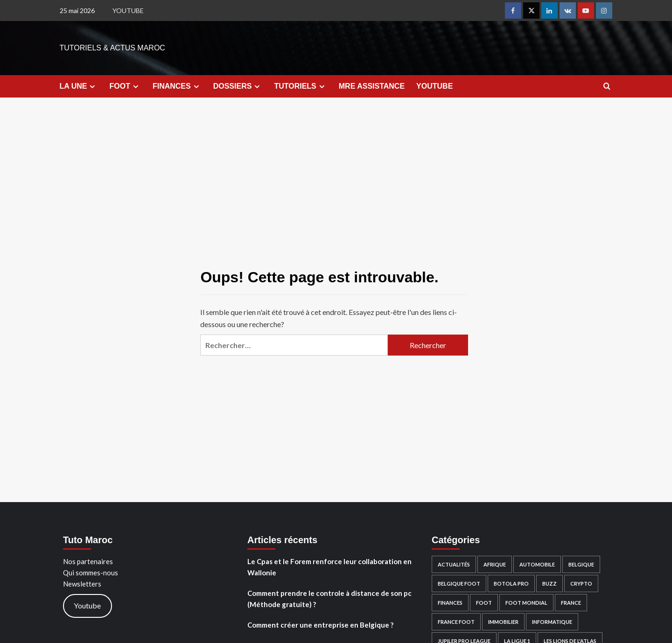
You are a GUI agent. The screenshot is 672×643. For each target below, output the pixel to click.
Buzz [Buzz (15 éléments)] (549, 584)
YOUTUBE (128, 10)
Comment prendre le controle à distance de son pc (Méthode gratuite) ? (329, 599)
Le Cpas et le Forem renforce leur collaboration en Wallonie (329, 567)
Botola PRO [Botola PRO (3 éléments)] (511, 584)
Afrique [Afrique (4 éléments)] (495, 564)
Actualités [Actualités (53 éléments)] (454, 564)
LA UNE (79, 86)
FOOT (125, 86)
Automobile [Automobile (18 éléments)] (537, 564)
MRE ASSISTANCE (372, 86)
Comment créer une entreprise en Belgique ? (320, 625)
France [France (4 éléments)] (571, 603)
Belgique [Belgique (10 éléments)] (581, 564)
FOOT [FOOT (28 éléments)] (484, 603)
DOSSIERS (238, 86)
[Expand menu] (92, 87)
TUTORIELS (300, 86)
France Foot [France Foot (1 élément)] (456, 622)
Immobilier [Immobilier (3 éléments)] (503, 622)
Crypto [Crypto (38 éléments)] (581, 584)
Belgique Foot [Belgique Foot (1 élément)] (459, 584)
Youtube (87, 605)
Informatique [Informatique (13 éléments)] (552, 622)
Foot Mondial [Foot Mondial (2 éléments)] (526, 603)
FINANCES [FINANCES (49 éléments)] (450, 603)
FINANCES (177, 86)
